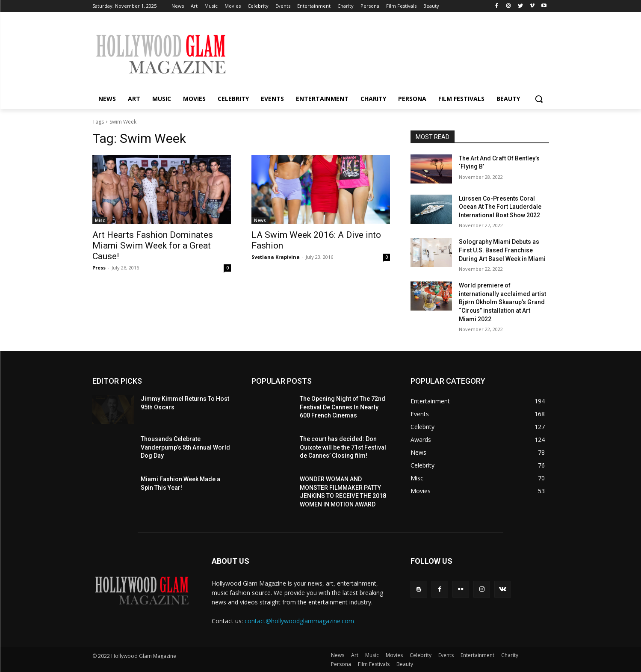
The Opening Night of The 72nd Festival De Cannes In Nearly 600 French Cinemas (343, 407)
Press (99, 268)
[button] (539, 99)
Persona (341, 664)
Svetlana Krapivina (276, 257)
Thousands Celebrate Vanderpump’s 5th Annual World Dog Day (185, 447)
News (260, 220)
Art (355, 655)
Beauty (405, 664)
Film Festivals (374, 664)
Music (372, 655)
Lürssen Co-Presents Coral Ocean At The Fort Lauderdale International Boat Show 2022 (500, 207)
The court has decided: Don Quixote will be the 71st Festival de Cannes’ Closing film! (343, 447)
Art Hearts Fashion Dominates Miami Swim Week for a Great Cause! (153, 246)
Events (446, 655)
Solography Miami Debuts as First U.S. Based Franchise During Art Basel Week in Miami (502, 250)
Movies (394, 655)
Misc (100, 220)
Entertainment (477, 655)
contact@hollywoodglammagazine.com (299, 621)
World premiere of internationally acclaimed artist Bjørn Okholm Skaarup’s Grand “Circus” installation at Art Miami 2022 (502, 302)
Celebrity (421, 655)
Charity (510, 655)
